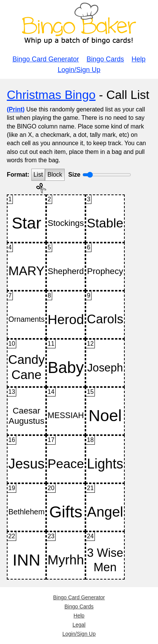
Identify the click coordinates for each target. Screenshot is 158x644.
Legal (79, 625)
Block (55, 175)
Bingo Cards (105, 59)
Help (139, 59)
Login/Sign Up (79, 70)
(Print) (16, 109)
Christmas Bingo (51, 95)
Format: (18, 175)
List (38, 175)
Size (74, 175)
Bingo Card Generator (46, 59)
